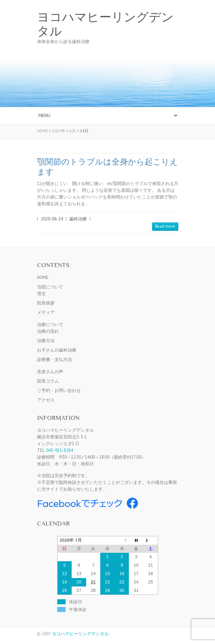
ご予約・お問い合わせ (59, 390)
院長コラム (48, 381)
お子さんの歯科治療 (57, 350)
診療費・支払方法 (55, 360)
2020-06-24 (52, 219)
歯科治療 (78, 219)
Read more (165, 226)
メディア (46, 312)
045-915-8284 (60, 450)
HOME (43, 277)
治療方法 (46, 341)
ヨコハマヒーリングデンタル (105, 24)
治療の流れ (48, 331)
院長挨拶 (46, 303)
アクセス (46, 400)
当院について (50, 287)
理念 (41, 294)
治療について (50, 325)
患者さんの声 (50, 372)
